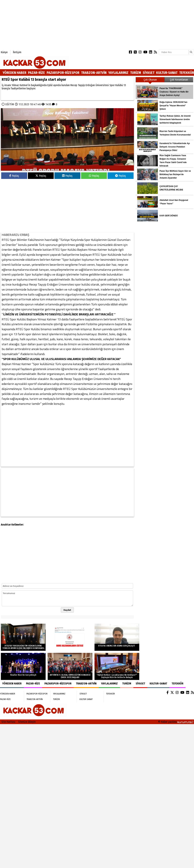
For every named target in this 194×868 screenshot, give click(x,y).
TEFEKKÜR (187, 73)
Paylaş (14, 176)
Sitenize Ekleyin (27, 722)
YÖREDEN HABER (14, 73)
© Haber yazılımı (176, 722)
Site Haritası (8, 722)
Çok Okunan (150, 80)
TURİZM (136, 73)
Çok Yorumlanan (179, 80)
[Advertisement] (52, 24)
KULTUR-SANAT (167, 73)
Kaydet (67, 610)
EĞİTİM (10, 104)
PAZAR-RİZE (36, 73)
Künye (4, 52)
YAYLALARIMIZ (118, 73)
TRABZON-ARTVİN (94, 73)
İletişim (17, 52)
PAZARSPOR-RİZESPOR (63, 73)
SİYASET (149, 73)
